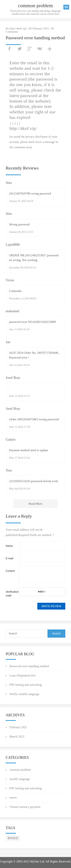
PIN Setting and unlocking (26, 685)
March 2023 (17, 737)
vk (40, 49)
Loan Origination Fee (23, 675)
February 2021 (18, 727)
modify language (20, 779)
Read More (36, 504)
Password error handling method (29, 666)
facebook (9, 49)
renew (13, 798)
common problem (20, 770)
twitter (20, 49)
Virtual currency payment (25, 807)
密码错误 (13, 838)
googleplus (30, 49)
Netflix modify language (24, 694)
